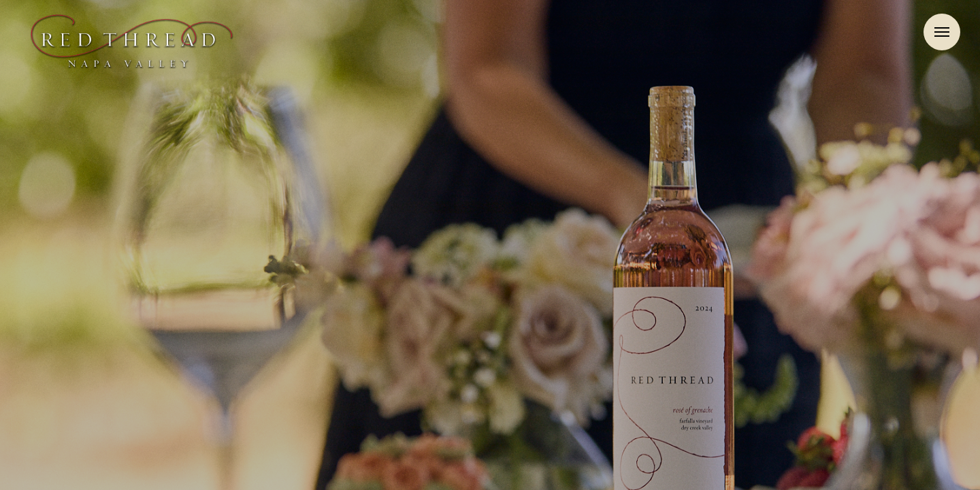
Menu (942, 32)
